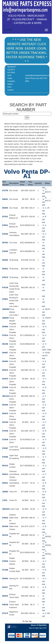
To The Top (27, 621)
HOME (8, 30)
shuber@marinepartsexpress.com (38, 75)
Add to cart (43, 191)
